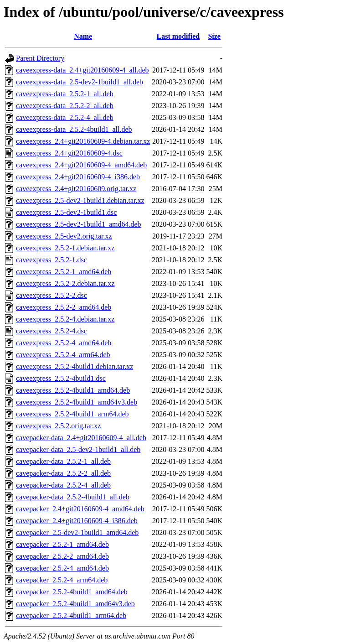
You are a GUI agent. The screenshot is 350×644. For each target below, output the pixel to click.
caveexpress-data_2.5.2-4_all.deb (65, 117)
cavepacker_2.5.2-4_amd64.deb (62, 568)
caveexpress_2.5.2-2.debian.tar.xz (65, 283)
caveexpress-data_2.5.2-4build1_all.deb (74, 129)
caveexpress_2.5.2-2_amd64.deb (64, 307)
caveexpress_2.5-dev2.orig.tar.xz (64, 236)
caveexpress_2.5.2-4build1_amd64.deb (73, 390)
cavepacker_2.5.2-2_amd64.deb (62, 556)
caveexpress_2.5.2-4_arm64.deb (63, 355)
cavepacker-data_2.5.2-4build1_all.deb (73, 497)
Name (83, 36)
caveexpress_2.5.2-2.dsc (51, 295)
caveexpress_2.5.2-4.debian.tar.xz (65, 319)
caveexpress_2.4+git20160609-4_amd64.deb (81, 165)
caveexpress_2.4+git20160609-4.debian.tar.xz (83, 141)
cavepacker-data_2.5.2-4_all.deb (63, 485)
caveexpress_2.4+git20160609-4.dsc (69, 153)
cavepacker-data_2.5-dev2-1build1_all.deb (78, 449)
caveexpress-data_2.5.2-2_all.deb (65, 106)
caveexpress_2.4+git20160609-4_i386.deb (78, 177)
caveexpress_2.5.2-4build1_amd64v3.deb (77, 402)
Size (214, 36)
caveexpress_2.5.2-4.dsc (51, 331)
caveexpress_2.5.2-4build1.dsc (61, 378)
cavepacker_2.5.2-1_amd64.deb (62, 544)
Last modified (178, 36)
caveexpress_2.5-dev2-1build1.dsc (66, 212)
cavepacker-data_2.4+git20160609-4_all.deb (81, 438)
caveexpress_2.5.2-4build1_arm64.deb (72, 414)
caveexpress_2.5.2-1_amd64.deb (64, 272)
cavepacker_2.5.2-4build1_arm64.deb (71, 615)
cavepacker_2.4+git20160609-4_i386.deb (77, 521)
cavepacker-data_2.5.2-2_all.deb (63, 473)
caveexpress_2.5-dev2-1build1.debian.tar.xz (80, 200)
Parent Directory (40, 58)
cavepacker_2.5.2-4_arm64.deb (62, 580)
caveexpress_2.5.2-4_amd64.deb (64, 343)
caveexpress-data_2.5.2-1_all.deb (65, 94)
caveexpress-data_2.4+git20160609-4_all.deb (82, 70)
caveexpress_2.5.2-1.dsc (51, 260)
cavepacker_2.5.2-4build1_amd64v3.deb (75, 604)
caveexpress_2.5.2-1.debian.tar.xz (65, 248)
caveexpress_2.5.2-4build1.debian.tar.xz (75, 366)
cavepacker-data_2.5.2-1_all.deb (63, 461)
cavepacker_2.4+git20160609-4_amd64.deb (80, 509)
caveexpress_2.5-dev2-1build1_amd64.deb (79, 224)
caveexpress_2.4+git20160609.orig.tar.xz (76, 189)
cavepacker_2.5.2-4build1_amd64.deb (72, 592)
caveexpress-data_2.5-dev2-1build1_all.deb (80, 82)
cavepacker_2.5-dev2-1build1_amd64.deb (77, 532)
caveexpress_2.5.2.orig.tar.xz (58, 426)
